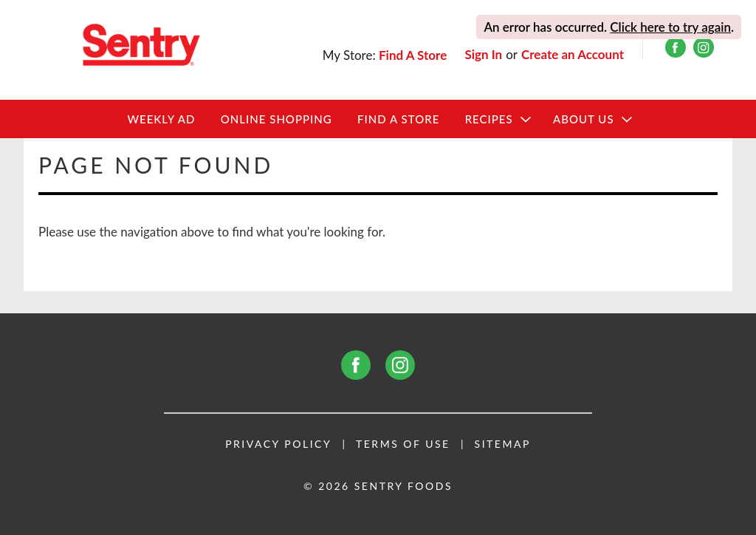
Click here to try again (670, 27)
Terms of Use (403, 444)
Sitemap (503, 444)
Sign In (483, 54)
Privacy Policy (278, 444)
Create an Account (573, 54)
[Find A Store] (414, 55)
